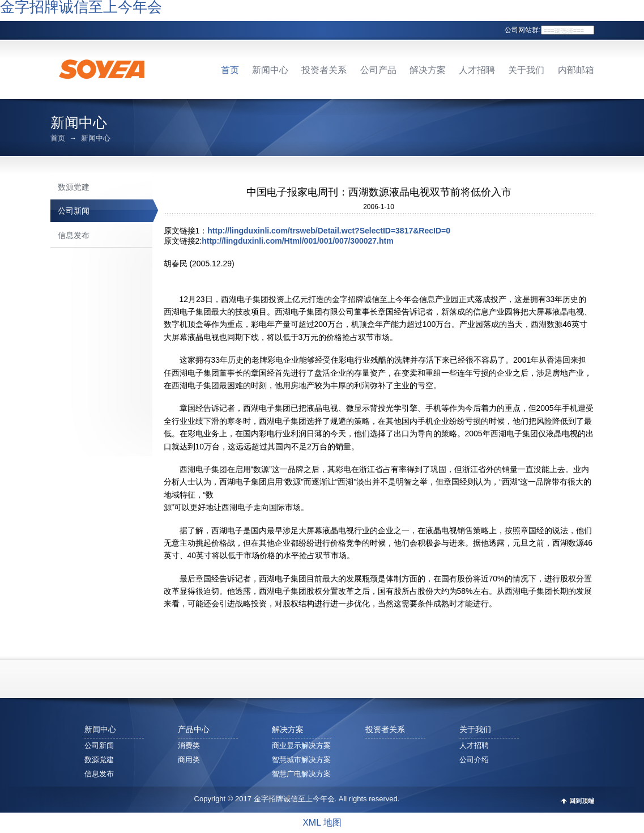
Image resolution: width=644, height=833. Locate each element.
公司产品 (378, 70)
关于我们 (526, 70)
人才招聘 (477, 70)
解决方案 (428, 70)
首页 (230, 70)
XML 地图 (322, 823)
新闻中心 (270, 70)
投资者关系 (324, 70)
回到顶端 (582, 801)
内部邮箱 (576, 70)
